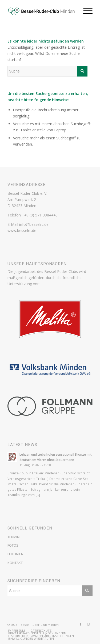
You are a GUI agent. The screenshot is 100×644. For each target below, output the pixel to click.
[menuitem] (16, 631)
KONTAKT (15, 563)
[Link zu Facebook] (81, 624)
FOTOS (13, 545)
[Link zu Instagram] (89, 624)
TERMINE (14, 537)
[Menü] (85, 11)
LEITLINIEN (15, 554)
